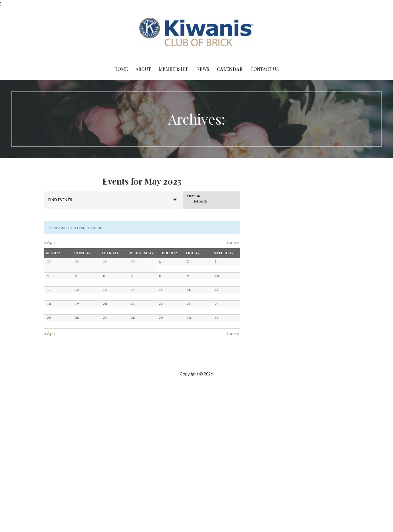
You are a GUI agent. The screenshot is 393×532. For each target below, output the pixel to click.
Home (121, 69)
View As (194, 196)
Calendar (230, 69)
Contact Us (265, 69)
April (50, 242)
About (143, 69)
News (203, 69)
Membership (174, 69)
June (233, 242)
